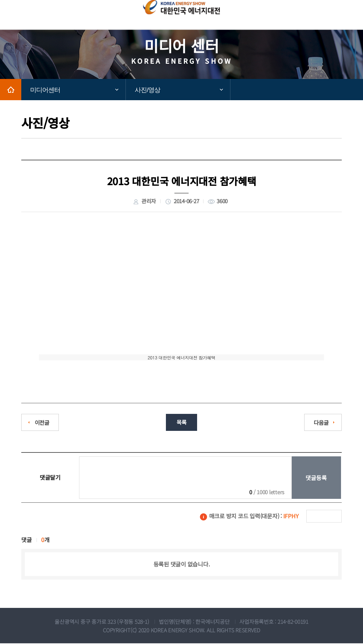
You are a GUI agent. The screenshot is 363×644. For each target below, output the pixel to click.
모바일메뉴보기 (340, 15)
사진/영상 (147, 90)
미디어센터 (45, 90)
